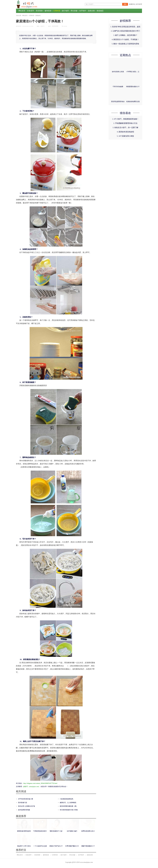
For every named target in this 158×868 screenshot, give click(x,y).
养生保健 (74, 11)
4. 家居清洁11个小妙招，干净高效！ (125, 39)
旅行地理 (65, 11)
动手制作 (83, 11)
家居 (57, 26)
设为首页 (139, 4)
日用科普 (57, 11)
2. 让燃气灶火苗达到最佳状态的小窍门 (125, 31)
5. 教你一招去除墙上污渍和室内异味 (125, 44)
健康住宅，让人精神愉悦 (68, 803)
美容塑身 (39, 11)
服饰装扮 (48, 11)
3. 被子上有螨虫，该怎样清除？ (125, 35)
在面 (53, 26)
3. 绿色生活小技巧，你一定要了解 (125, 128)
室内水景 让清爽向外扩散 (27, 806)
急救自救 (91, 11)
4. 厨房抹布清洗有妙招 (125, 132)
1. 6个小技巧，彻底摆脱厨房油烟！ (125, 119)
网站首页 (22, 11)
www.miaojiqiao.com (86, 862)
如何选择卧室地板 (24, 810)
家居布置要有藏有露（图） (69, 806)
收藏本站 (132, 4)
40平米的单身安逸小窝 (26, 799)
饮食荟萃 (31, 11)
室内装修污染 (23, 803)
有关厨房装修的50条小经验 (69, 810)
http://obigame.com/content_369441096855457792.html (40, 783)
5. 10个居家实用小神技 (125, 136)
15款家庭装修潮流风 (66, 799)
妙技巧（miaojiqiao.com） (32, 787)
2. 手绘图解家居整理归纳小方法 (125, 123)
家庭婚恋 (100, 11)
